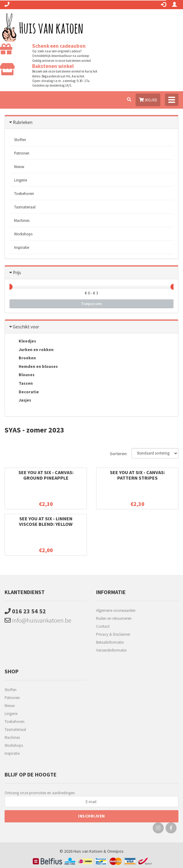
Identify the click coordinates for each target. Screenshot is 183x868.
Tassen (21, 384)
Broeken (23, 358)
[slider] (9, 287)
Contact (103, 626)
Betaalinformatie (110, 642)
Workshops (23, 234)
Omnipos (115, 851)
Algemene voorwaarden (116, 610)
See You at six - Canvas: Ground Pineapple (46, 475)
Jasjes (20, 401)
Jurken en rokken (32, 350)
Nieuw (19, 167)
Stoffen (20, 140)
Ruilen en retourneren (114, 618)
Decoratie (24, 392)
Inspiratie (22, 247)
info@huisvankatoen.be (38, 620)
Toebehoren (24, 194)
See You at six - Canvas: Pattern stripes (137, 475)
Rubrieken (23, 122)
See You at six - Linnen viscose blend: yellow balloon (46, 524)
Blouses (22, 375)
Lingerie (21, 180)
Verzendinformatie (111, 650)
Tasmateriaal (25, 207)
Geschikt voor (26, 327)
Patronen (22, 153)
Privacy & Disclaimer (113, 634)
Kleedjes (23, 342)
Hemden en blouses (34, 367)
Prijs (17, 273)
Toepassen (91, 304)
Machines (22, 221)
